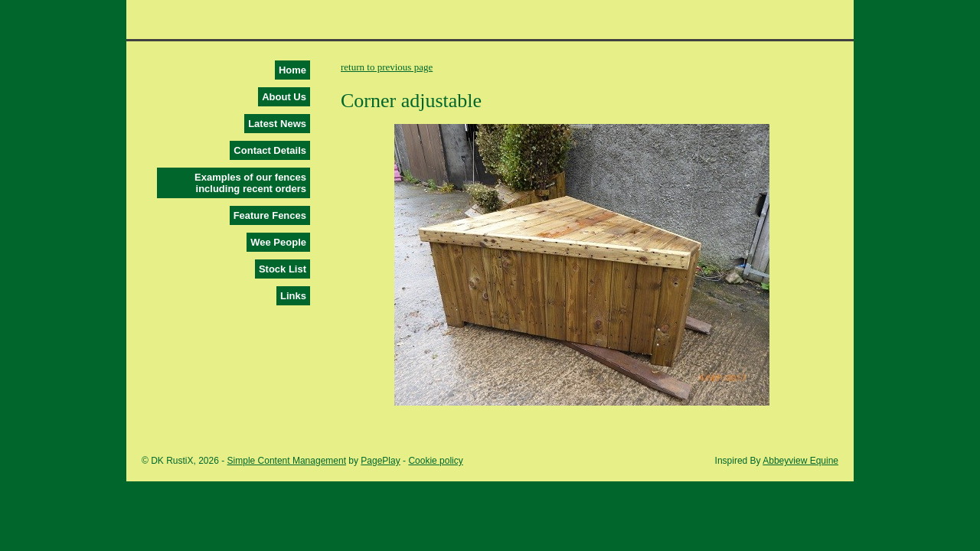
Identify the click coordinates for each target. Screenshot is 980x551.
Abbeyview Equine (800, 461)
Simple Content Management (287, 461)
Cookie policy (435, 461)
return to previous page (387, 67)
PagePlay (380, 461)
